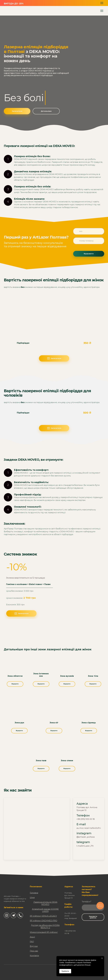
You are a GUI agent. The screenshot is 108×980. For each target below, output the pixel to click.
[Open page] (15, 668)
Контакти (34, 956)
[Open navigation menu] (102, 3)
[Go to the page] (14, 3)
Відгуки (34, 946)
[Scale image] (54, 315)
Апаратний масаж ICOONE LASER (45, 910)
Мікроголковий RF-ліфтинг (44, 932)
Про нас (34, 951)
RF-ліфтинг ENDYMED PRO (43, 921)
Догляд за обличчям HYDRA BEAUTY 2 (45, 926)
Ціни (32, 897)
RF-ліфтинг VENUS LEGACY (43, 916)
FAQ (32, 942)
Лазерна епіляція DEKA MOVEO (45, 903)
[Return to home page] (11, 11)
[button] (17, 111)
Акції (32, 937)
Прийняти (65, 971)
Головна (34, 893)
